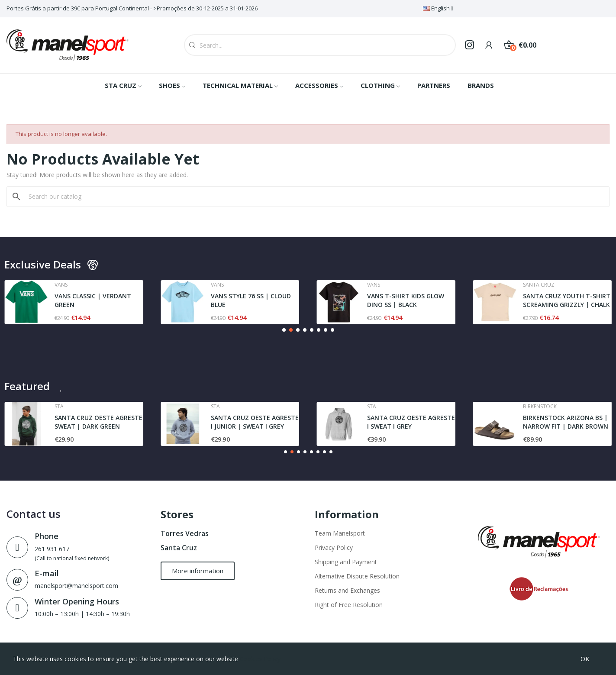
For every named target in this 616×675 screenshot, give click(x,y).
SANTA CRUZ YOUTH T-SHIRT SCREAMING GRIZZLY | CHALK (567, 300)
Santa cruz (539, 285)
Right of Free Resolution (349, 605)
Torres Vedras (185, 533)
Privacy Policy (334, 547)
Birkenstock (540, 407)
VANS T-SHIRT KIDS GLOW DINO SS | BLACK (406, 300)
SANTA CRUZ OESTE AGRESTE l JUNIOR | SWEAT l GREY (255, 422)
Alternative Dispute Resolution (357, 576)
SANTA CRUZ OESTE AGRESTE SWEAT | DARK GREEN (98, 422)
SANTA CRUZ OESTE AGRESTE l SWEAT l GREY (411, 422)
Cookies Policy (260, 659)
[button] (284, 330)
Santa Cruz (179, 548)
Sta (59, 407)
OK (585, 659)
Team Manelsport (340, 533)
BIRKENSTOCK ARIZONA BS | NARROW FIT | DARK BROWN (566, 422)
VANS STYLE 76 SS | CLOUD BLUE (251, 300)
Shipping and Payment (346, 562)
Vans (61, 285)
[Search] (313, 197)
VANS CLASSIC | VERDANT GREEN (93, 300)
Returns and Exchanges (347, 590)
